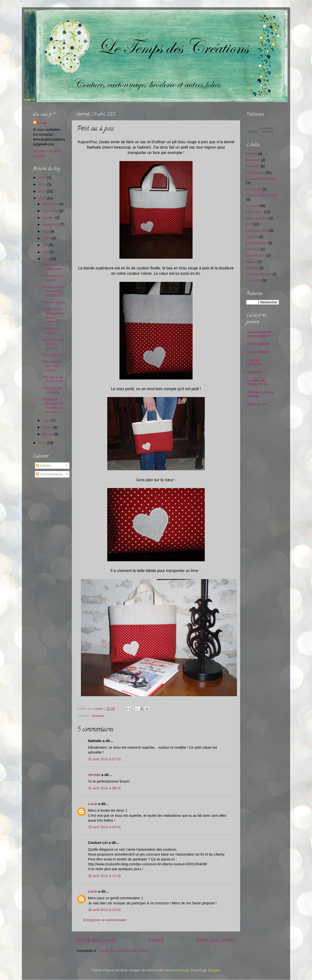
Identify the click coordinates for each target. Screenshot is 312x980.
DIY (249, 224)
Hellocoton (268, 132)
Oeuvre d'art (256, 255)
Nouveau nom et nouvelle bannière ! (53, 291)
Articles (43, 466)
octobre (49, 218)
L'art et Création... (256, 362)
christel (94, 775)
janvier (48, 434)
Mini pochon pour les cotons (51, 366)
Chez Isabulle (259, 344)
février (48, 427)
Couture (98, 716)
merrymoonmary (176, 970)
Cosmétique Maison (262, 195)
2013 (43, 198)
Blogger (214, 970)
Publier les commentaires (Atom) (124, 951)
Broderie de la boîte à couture (53, 344)
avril (46, 259)
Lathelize (255, 372)
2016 (43, 177)
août (47, 231)
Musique (253, 249)
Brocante (253, 160)
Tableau (252, 268)
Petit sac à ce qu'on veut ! (53, 379)
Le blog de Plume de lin (258, 382)
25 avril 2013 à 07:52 (104, 759)
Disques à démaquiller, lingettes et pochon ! (53, 406)
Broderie (253, 166)
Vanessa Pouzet (259, 274)
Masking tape (257, 243)
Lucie (98, 709)
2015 (43, 184)
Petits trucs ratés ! (50, 331)
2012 (43, 443)
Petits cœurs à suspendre (53, 267)
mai (46, 252)
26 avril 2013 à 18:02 (104, 910)
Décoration (255, 212)
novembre (51, 211)
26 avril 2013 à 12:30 (104, 876)
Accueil (156, 940)
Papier (251, 262)
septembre (51, 225)
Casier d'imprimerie (261, 179)
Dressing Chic (257, 231)
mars (47, 420)
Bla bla (252, 154)
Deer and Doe (257, 218)
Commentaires (49, 474)
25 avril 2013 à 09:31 (104, 827)
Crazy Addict (258, 352)
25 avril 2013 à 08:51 (104, 788)
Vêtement (254, 280)
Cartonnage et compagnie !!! (259, 334)
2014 (43, 191)
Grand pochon (53, 355)
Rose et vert (257, 404)
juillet (47, 238)
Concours (254, 189)
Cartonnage (255, 173)
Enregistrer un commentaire (105, 920)
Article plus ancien (215, 940)
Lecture (252, 237)
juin (46, 245)
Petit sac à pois (54, 302)
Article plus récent (96, 940)
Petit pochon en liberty (51, 390)
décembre (51, 204)
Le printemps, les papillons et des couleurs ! (53, 315)
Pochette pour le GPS (53, 278)
